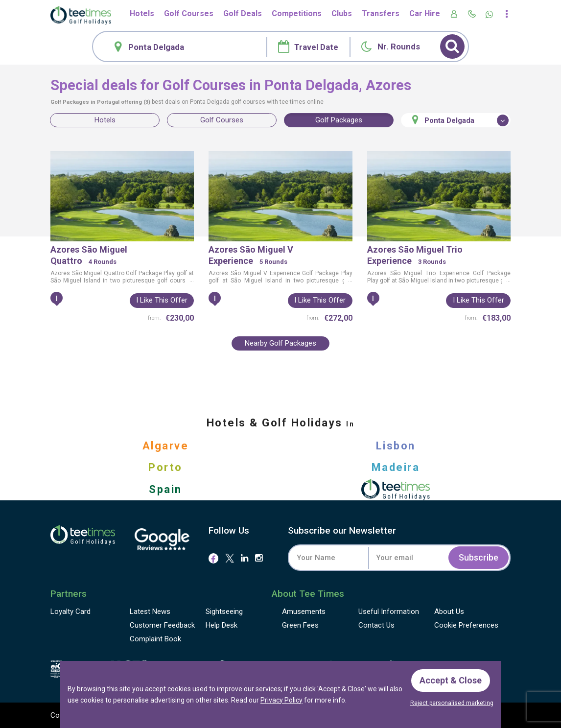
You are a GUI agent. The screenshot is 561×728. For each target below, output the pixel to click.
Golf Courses (189, 13)
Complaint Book (155, 639)
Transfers (381, 13)
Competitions (297, 13)
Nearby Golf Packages (280, 343)
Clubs (342, 13)
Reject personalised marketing (452, 703)
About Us (449, 611)
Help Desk (222, 625)
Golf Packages (339, 120)
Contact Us (376, 625)
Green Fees (300, 625)
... (191, 280)
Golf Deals (243, 13)
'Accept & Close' (342, 689)
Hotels (142, 13)
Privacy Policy (281, 700)
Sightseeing (224, 611)
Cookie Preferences (466, 625)
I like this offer (162, 300)
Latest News (150, 611)
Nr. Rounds (399, 47)
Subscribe (479, 557)
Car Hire (425, 13)
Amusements (304, 611)
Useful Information (389, 611)
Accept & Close (451, 680)
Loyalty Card (70, 611)
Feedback (162, 625)
